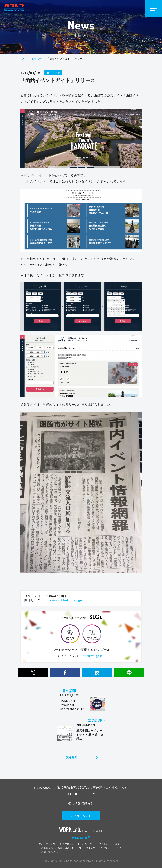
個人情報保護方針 (81, 803)
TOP (23, 59)
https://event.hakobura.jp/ (63, 600)
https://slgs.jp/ (93, 656)
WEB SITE (81, 837)
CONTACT (81, 816)
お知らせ (37, 59)
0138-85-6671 (86, 794)
